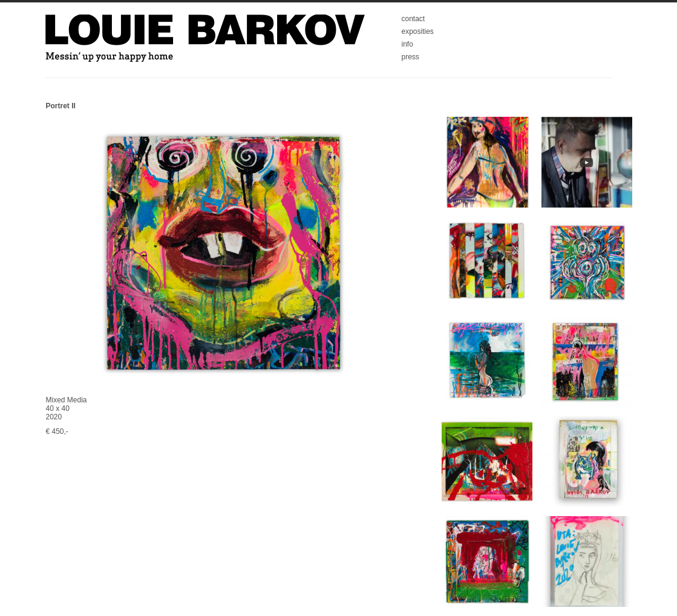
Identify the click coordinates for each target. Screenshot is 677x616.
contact (414, 19)
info (407, 44)
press (410, 57)
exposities (418, 31)
